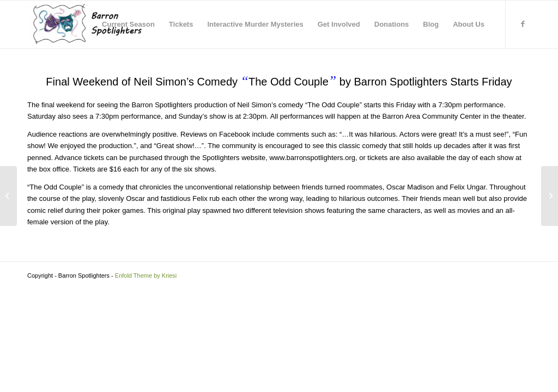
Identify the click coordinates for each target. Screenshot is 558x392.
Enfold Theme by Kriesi (146, 275)
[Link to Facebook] (523, 24)
